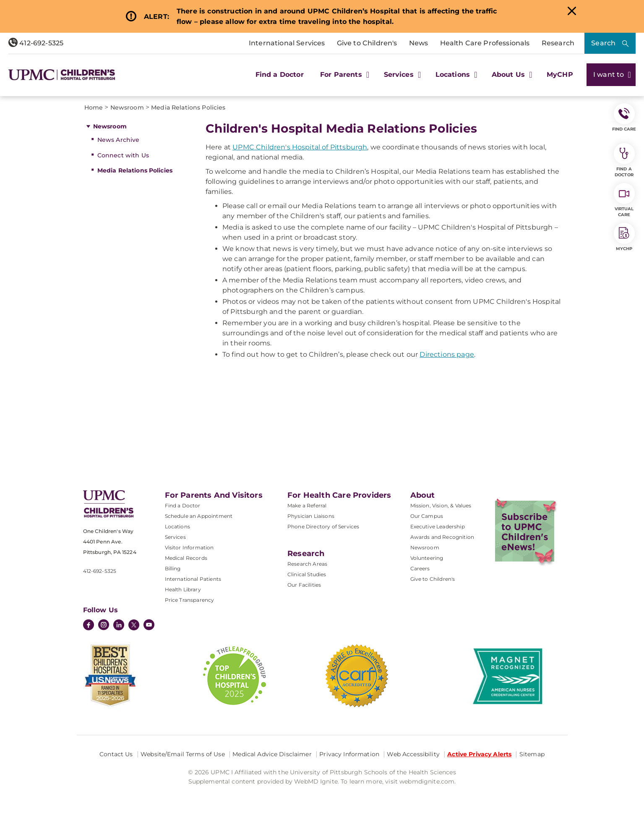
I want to (611, 74)
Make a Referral (307, 505)
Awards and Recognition (442, 537)
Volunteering (427, 558)
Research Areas (307, 564)
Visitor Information (189, 547)
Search (603, 43)
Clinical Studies (307, 574)
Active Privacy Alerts (479, 754)
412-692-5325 (36, 43)
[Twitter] (134, 625)
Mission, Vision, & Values (441, 505)
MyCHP (560, 74)
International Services (287, 43)
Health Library (183, 589)
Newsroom (110, 126)
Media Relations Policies (135, 170)
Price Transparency (190, 600)
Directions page (447, 354)
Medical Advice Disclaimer (272, 754)
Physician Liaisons (311, 516)
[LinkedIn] (119, 626)
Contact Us (116, 754)
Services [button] (402, 74)
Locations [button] (455, 74)
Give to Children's (367, 43)
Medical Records (186, 558)
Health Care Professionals (485, 43)
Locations (177, 526)
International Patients (193, 579)
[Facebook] (89, 626)
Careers (420, 568)
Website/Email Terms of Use (183, 754)
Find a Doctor (280, 74)
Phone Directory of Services (323, 526)
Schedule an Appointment (199, 516)
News (419, 43)
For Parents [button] (344, 74)
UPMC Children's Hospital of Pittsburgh (300, 147)
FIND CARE (624, 118)
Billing (173, 568)
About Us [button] (511, 74)
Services (175, 537)
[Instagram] (104, 626)
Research (558, 43)
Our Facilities (304, 585)
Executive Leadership (438, 526)
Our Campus (427, 516)
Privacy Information (349, 754)
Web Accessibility (413, 754)
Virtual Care (624, 200)
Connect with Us (123, 155)
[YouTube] (149, 626)
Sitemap (532, 754)
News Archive (119, 140)
